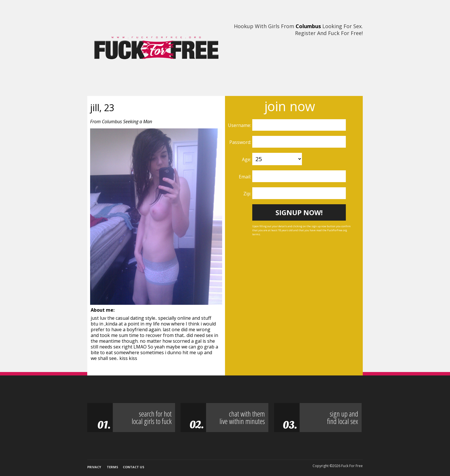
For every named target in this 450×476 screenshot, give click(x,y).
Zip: (248, 194)
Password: (241, 142)
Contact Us (134, 467)
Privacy (94, 467)
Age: (247, 159)
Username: (240, 125)
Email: (246, 177)
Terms (113, 467)
